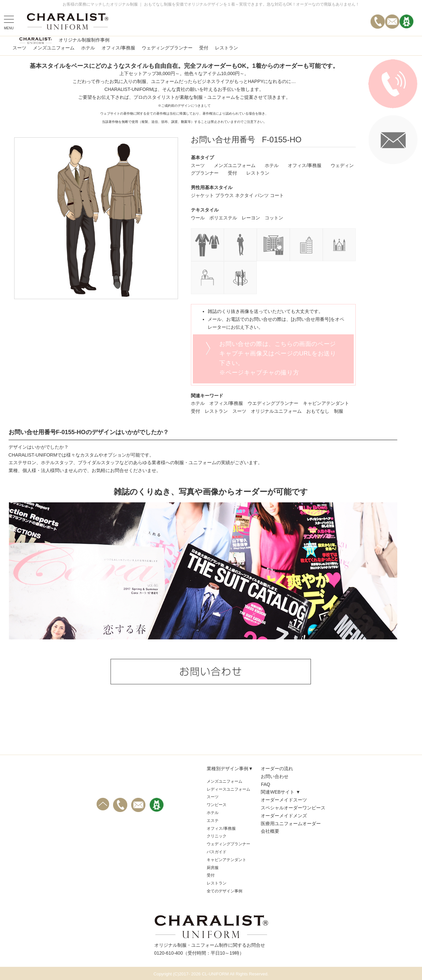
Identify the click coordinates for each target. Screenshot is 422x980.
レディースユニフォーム (228, 789)
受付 (204, 48)
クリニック (217, 836)
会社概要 (270, 831)
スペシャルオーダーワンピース (293, 808)
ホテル (88, 48)
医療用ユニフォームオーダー (291, 824)
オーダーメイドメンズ (284, 816)
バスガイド (217, 852)
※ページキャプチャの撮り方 (259, 373)
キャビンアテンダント (226, 860)
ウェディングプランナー (167, 48)
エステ (213, 821)
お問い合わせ (275, 776)
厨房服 (213, 868)
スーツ (19, 48)
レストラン (226, 48)
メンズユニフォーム (54, 48)
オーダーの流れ (277, 769)
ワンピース (217, 805)
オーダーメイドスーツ (284, 800)
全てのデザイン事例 (225, 891)
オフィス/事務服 (118, 48)
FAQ (265, 784)
